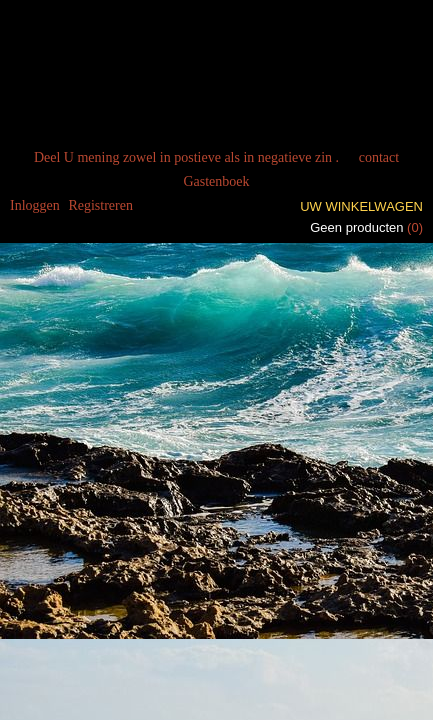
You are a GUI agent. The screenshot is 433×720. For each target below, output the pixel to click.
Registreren (100, 205)
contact (379, 157)
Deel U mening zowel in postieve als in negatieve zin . (186, 157)
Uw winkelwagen (361, 206)
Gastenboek (216, 181)
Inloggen (35, 205)
